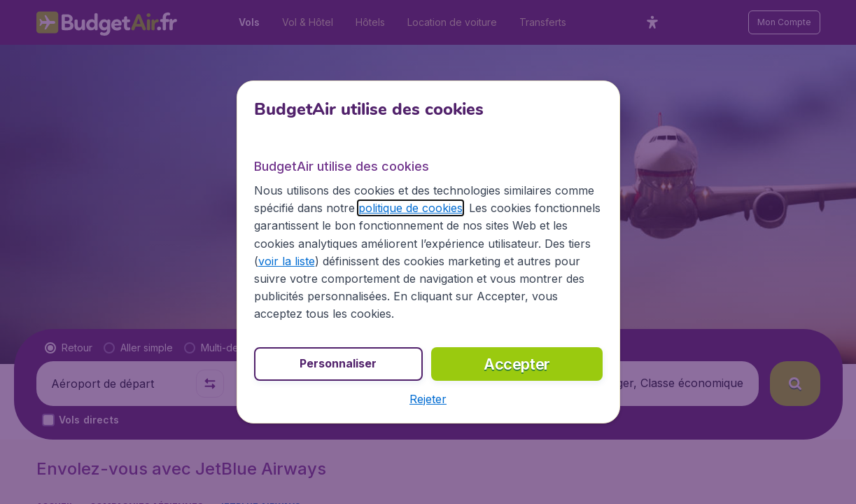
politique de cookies (411, 208)
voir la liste (287, 261)
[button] (428, 399)
